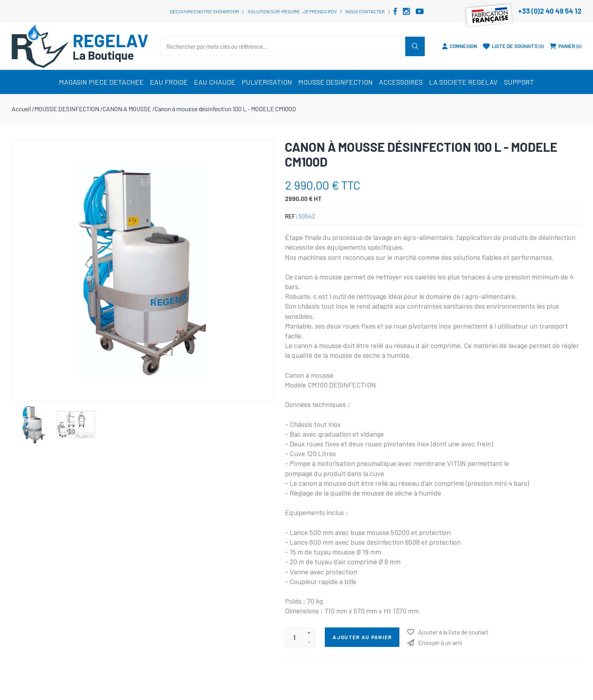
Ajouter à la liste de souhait (453, 632)
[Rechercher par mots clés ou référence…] (283, 46)
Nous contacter (365, 11)
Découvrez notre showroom (204, 11)
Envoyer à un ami (440, 642)
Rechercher (415, 46)
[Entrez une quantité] (294, 637)
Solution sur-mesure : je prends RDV (292, 11)
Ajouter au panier (362, 637)
